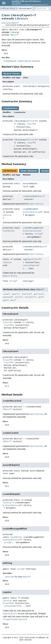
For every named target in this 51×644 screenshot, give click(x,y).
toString (27, 281)
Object (14, 35)
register (27, 259)
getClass (38, 294)
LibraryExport (25, 8)
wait (40, 297)
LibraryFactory (32, 212)
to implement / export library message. (22, 61)
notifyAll (30, 297)
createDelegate (30, 209)
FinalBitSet (9, 231)
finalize (26, 294)
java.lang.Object (9, 23)
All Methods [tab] (10, 171)
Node (26, 187)
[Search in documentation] (42, 9)
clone (5, 294)
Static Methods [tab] (29, 171)
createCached (29, 196)
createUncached (30, 247)
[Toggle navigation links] (4, 3)
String (38, 234)
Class (32, 121)
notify (18, 297)
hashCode (7, 297)
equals (15, 294)
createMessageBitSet (33, 228)
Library (20, 18)
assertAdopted (30, 183)
